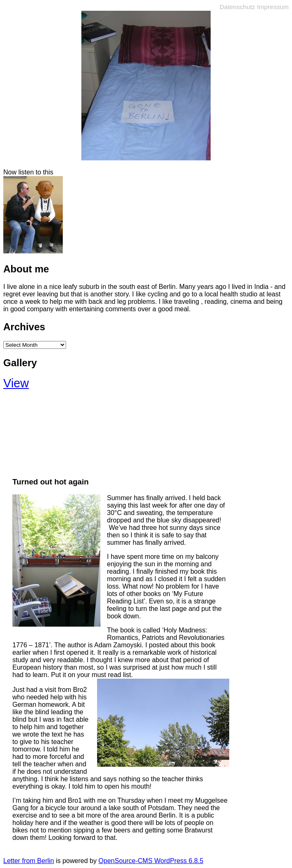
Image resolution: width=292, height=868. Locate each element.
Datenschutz (237, 7)
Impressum (273, 7)
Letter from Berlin (29, 861)
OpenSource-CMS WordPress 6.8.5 (151, 861)
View (16, 383)
